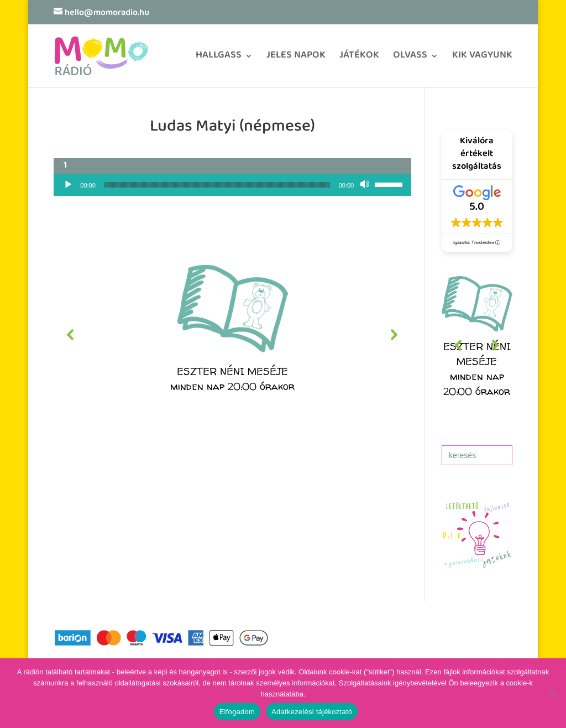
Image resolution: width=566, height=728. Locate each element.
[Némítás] (366, 185)
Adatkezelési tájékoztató (312, 712)
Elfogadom (237, 712)
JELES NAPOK (296, 59)
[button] (232, 335)
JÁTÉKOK (359, 59)
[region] (232, 335)
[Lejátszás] (68, 185)
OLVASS (410, 59)
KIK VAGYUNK (482, 59)
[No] (552, 693)
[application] (232, 185)
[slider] (217, 185)
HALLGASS (219, 59)
